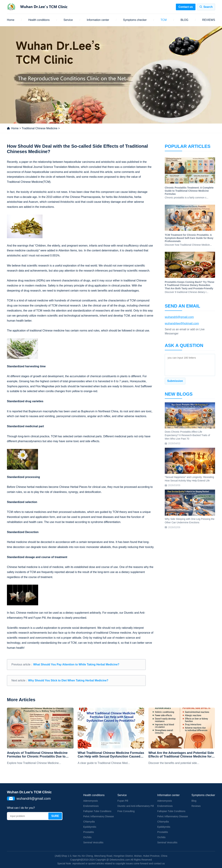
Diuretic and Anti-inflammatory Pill (136, 806)
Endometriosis (91, 806)
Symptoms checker (135, 20)
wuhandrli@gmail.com (179, 317)
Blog (194, 801)
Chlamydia (89, 822)
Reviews (196, 806)
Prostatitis (89, 832)
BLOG (184, 20)
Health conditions (39, 20)
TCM (164, 20)
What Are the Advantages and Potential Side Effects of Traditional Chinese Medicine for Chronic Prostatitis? (181, 755)
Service (68, 20)
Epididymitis (90, 827)
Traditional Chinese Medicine (40, 128)
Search (208, 7)
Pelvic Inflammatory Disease (99, 816)
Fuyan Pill (123, 801)
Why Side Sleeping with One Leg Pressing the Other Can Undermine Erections (190, 521)
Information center (98, 20)
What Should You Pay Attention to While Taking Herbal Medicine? (76, 664)
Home (11, 20)
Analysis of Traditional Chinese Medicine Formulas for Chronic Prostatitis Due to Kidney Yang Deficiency (37, 755)
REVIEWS (209, 20)
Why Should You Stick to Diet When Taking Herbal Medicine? (68, 680)
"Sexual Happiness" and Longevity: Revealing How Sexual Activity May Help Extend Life (189, 479)
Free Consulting (126, 811)
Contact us (186, 7)
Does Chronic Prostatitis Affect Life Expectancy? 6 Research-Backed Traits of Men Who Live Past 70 (187, 435)
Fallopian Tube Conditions (97, 811)
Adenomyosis (91, 801)
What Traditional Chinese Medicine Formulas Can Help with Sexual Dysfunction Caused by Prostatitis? (111, 755)
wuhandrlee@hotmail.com (182, 323)
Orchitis (87, 837)
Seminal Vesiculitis (93, 842)
